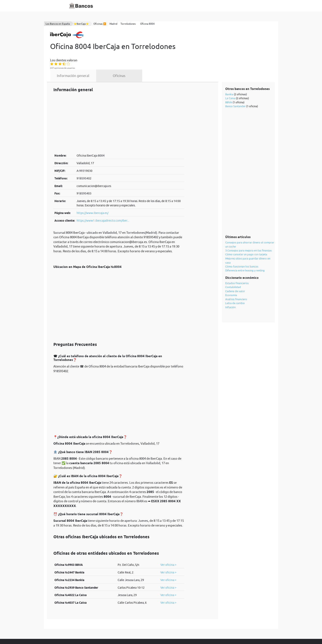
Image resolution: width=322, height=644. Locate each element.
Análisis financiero (236, 277)
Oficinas (157, 54)
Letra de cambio (235, 281)
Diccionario (132, 6)
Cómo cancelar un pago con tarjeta (246, 232)
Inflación (231, 285)
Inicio (117, 6)
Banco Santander (236, 84)
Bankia (229, 72)
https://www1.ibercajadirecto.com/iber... (103, 199)
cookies (156, 632)
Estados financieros (237, 261)
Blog (147, 6)
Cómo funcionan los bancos (242, 244)
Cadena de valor (235, 269)
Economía (231, 273)
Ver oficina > (168, 543)
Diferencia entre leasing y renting (245, 249)
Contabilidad (233, 265)
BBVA (229, 80)
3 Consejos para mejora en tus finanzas (249, 228)
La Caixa (231, 76)
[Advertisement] (119, 101)
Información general (111, 54)
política (142, 632)
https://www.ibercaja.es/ (93, 191)
